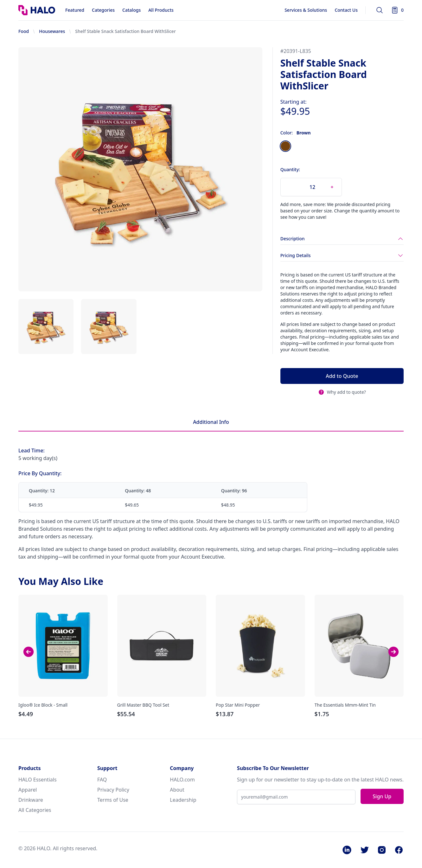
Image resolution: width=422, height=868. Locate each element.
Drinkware (31, 800)
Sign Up (382, 796)
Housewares (52, 31)
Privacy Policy (113, 790)
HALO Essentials (38, 780)
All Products (161, 10)
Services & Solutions (306, 10)
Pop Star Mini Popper (238, 705)
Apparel (28, 790)
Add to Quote (342, 376)
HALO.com (182, 780)
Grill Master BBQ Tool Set (143, 705)
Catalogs (131, 10)
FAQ (102, 780)
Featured (75, 10)
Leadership (183, 800)
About (177, 790)
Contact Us (346, 10)
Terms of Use (113, 800)
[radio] (285, 146)
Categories (103, 10)
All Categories (35, 810)
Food (24, 31)
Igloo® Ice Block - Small (43, 705)
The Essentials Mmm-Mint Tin (345, 705)
